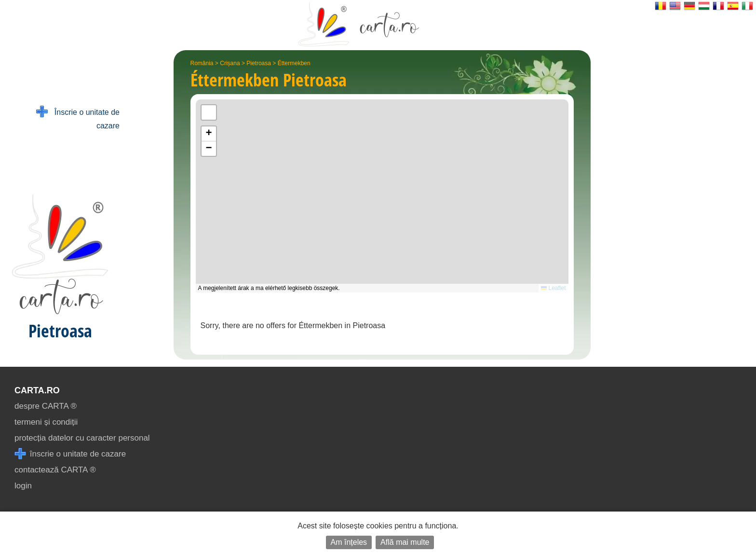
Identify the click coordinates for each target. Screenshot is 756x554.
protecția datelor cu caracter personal (82, 438)
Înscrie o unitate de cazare (78, 118)
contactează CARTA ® (55, 470)
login (23, 486)
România (202, 63)
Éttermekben (294, 63)
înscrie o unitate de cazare (70, 454)
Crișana (230, 63)
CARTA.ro (37, 390)
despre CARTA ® (46, 406)
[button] (209, 134)
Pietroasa (259, 63)
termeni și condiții (46, 422)
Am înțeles (349, 542)
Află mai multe (405, 542)
